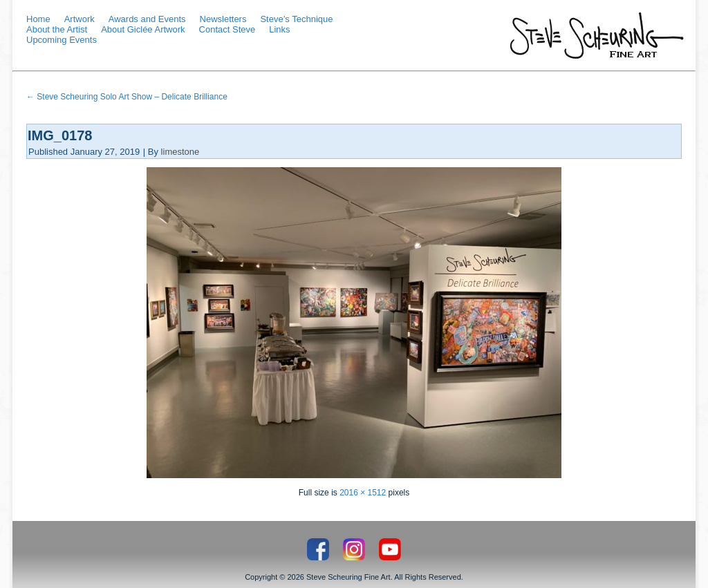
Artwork (80, 19)
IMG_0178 (60, 135)
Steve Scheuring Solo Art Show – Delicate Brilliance (127, 97)
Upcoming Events (62, 40)
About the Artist (57, 29)
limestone (180, 152)
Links (279, 29)
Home (38, 19)
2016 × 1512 (363, 493)
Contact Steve (227, 29)
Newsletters (223, 19)
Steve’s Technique (296, 19)
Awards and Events (147, 19)
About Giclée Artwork (143, 29)
